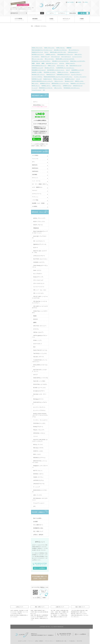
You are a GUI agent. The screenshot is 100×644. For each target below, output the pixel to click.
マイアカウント (62, 13)
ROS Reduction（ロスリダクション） (72, 88)
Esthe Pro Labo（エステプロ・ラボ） (58, 52)
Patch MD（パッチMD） (37, 72)
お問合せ (85, 2)
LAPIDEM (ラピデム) (67, 86)
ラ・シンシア (35, 88)
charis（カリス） (78, 54)
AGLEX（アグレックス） (49, 48)
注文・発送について (38, 531)
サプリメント (35, 178)
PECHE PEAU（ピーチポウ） (50, 72)
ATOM (81, 641)
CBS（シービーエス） (49, 59)
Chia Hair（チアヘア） (50, 68)
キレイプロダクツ (36, 57)
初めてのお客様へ (70, 2)
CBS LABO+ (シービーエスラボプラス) (60, 61)
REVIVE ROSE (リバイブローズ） (46, 88)
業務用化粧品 (35, 168)
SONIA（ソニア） (52, 66)
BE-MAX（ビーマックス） (63, 72)
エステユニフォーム (37, 194)
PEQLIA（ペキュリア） (58, 79)
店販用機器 (35, 174)
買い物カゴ (85, 13)
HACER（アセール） (61, 48)
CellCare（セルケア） (70, 63)
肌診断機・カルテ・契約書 (38, 203)
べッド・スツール (36, 181)
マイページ (31, 641)
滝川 (67, 66)
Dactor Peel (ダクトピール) (76, 66)
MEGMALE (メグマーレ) (45, 83)
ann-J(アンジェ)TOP (22, 641)
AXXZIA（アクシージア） (37, 48)
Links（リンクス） (58, 88)
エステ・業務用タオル (37, 187)
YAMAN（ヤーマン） (57, 86)
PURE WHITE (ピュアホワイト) (63, 74)
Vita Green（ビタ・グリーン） (38, 74)
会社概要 (79, 2)
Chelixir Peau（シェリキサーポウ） (78, 61)
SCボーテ (46, 52)
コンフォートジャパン (77, 57)
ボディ (34, 162)
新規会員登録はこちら (39, 105)
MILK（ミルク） (35, 83)
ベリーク (78, 79)
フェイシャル (35, 159)
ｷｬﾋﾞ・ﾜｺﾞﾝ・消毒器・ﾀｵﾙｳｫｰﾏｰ (40, 184)
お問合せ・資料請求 (38, 535)
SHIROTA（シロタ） (79, 81)
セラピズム (62, 63)
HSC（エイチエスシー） (74, 50)
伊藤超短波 (69, 48)
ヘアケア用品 (35, 200)
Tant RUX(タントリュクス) (37, 68)
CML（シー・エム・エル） (37, 59)
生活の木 (38, 63)
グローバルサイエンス (66, 57)
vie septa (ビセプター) (75, 72)
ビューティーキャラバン (76, 74)
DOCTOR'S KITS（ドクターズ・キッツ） (56, 70)
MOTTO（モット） (36, 86)
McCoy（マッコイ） (59, 81)
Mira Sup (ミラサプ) (69, 81)
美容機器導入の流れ (38, 528)
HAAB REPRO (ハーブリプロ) (78, 70)
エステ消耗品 (35, 155)
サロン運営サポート (38, 525)
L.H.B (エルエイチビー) (73, 52)
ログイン (52, 13)
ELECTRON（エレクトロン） (38, 54)
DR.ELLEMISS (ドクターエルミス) (39, 70)
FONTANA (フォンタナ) (37, 79)
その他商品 (35, 206)
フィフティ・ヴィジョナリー (80, 77)
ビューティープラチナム (37, 77)
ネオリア (68, 70)
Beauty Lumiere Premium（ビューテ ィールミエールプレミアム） (58, 77)
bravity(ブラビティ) (48, 79)
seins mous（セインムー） (52, 63)
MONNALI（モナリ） (46, 86)
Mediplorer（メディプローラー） (78, 83)
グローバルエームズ (55, 57)
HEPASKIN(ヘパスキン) (70, 79)
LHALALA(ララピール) (78, 86)
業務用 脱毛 (35, 165)
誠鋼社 (43, 63)
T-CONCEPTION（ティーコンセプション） (65, 68)
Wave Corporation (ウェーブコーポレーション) (42, 50)
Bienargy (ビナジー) (51, 74)
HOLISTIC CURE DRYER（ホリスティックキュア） (42, 81)
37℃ (44, 90)
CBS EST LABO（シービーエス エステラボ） (65, 59)
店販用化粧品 (35, 171)
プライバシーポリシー (49, 641)
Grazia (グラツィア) (45, 57)
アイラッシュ (35, 197)
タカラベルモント (61, 66)
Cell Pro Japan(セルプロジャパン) (39, 66)
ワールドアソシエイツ (37, 90)
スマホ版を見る (72, 641)
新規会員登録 (73, 13)
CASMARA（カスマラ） (51, 54)
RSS (78, 641)
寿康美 (33, 63)
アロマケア (35, 190)
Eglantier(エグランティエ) (37, 52)
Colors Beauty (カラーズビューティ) (65, 54)
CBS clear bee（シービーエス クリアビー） (41, 61)
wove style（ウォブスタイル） (60, 50)
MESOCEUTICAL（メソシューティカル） (60, 83)
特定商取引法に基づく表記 (61, 641)
